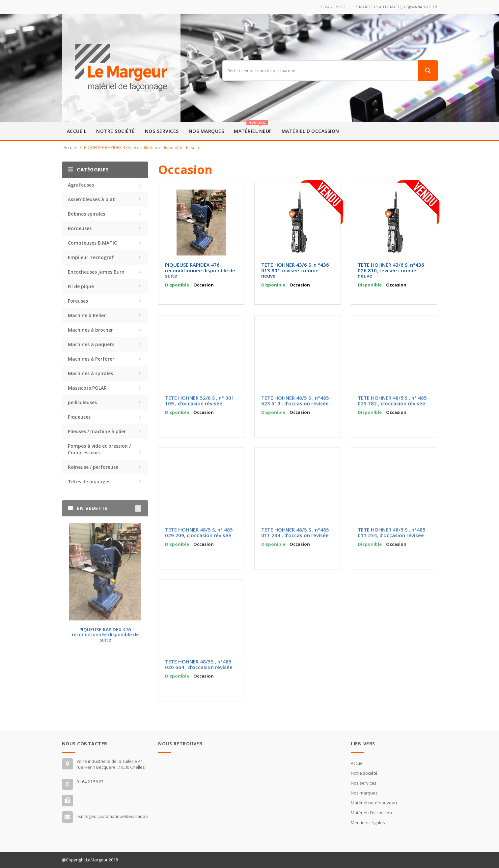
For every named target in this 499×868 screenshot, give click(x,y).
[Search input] (322, 71)
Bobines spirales (86, 214)
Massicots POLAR (87, 388)
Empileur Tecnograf (91, 257)
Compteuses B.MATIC (92, 243)
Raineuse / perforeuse (93, 467)
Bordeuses (80, 228)
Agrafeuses (81, 185)
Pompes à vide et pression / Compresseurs (99, 449)
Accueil (77, 131)
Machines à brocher (90, 330)
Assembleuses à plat (91, 199)
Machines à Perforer (91, 359)
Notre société (116, 131)
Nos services (162, 131)
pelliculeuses (82, 402)
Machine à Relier (87, 315)
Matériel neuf (253, 128)
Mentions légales (368, 823)
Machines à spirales (90, 373)
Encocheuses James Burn (96, 272)
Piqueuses (79, 417)
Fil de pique (81, 286)
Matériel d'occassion (310, 131)
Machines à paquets (91, 344)
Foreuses (78, 301)
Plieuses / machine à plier (97, 431)
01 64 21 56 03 (333, 7)
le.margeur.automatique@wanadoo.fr (395, 7)
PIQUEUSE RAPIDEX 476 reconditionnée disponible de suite (105, 637)
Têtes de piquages (89, 481)
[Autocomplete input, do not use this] (322, 81)
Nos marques (207, 131)
